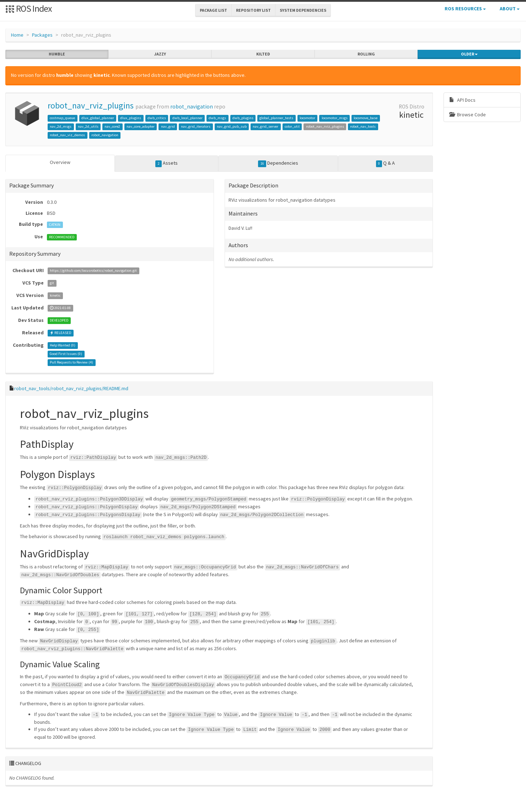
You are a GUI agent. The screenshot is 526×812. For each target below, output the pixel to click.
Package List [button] (213, 10)
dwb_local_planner (187, 118)
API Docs (462, 100)
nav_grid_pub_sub (232, 126)
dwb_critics (157, 118)
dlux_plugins (131, 118)
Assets (167, 163)
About (510, 9)
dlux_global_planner (98, 118)
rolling (366, 54)
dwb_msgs (217, 118)
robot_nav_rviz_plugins (91, 105)
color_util (292, 126)
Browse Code (468, 115)
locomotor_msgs (335, 118)
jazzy (160, 54)
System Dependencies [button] (303, 10)
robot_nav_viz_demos (67, 135)
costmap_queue (62, 118)
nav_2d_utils (88, 126)
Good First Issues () (66, 354)
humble (57, 54)
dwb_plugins (243, 118)
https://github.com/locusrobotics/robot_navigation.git (93, 271)
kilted (263, 54)
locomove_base (366, 118)
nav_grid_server (265, 126)
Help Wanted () (63, 346)
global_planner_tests (276, 118)
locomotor (307, 118)
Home (17, 35)
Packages (42, 35)
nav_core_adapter (141, 126)
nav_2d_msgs (61, 126)
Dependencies (278, 163)
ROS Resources (465, 9)
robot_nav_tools (363, 126)
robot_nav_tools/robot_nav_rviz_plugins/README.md (71, 388)
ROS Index (29, 8)
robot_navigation (192, 107)
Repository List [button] (253, 10)
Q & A (386, 163)
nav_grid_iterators (196, 126)
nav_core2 (112, 126)
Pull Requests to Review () (71, 363)
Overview (60, 162)
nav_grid (168, 126)
